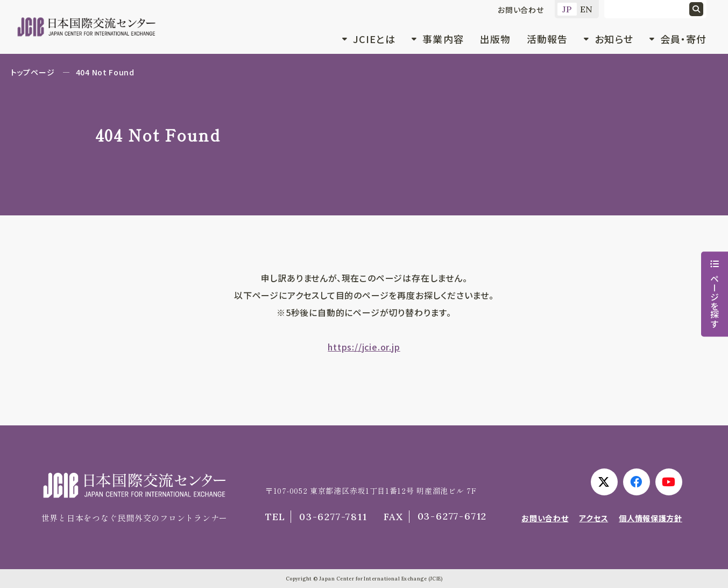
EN (587, 9)
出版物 (495, 39)
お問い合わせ (521, 10)
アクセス (593, 518)
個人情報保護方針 (651, 518)
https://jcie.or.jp (364, 347)
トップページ (33, 72)
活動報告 (547, 39)
